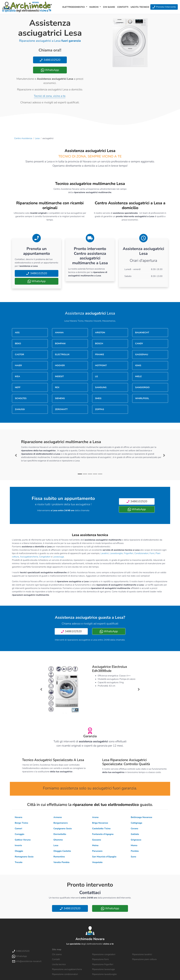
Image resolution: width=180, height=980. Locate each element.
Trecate (19, 862)
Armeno (58, 817)
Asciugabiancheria (29, 557)
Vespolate (97, 862)
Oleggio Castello (62, 851)
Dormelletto (60, 834)
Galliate (135, 834)
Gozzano (97, 840)
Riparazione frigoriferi (103, 964)
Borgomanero (61, 823)
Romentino (59, 857)
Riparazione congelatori (104, 954)
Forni (152, 553)
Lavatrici (105, 553)
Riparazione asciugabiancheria (67, 969)
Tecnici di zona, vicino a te (50, 96)
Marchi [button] (94, 7)
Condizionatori (141, 553)
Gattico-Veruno (23, 840)
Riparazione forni (100, 959)
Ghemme (58, 840)
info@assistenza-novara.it (27, 961)
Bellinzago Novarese (141, 817)
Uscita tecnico (140, 7)
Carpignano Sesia (63, 829)
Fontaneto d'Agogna (103, 834)
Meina (95, 845)
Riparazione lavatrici (142, 954)
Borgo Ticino (21, 823)
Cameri (18, 829)
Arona (95, 817)
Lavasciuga (58, 557)
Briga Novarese (100, 823)
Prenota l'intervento (164, 7)
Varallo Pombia (61, 862)
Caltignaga (136, 823)
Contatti (123, 7)
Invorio (18, 845)
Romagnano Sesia (24, 857)
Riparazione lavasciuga (103, 969)
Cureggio (19, 834)
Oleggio (19, 851)
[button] (16, 455)
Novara (18, 817)
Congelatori (45, 557)
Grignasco (136, 840)
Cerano (135, 829)
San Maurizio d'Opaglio (104, 857)
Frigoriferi (129, 553)
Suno (133, 857)
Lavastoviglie (116, 553)
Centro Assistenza (23, 138)
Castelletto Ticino (101, 829)
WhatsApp (50, 70)
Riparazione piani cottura (144, 959)
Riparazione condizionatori (65, 974)
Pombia (135, 851)
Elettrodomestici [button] (74, 7)
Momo (134, 845)
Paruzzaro (97, 851)
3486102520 (50, 60)
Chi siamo (109, 7)
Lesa (37, 138)
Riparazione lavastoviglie (104, 974)
